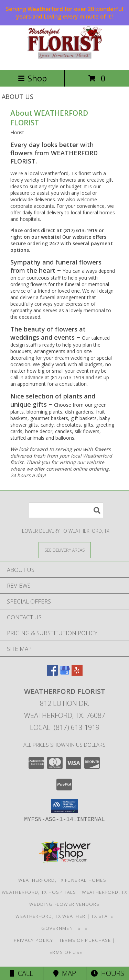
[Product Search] (66, 510)
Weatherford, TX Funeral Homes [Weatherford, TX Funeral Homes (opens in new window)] (62, 880)
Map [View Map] (65, 973)
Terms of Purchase (85, 940)
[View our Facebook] (52, 673)
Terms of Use (65, 952)
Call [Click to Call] (21, 973)
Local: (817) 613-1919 (65, 727)
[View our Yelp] (77, 673)
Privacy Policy (34, 940)
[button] (64, 806)
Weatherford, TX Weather (50, 916)
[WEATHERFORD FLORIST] (65, 60)
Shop (32, 78)
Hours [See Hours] (107, 973)
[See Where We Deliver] (65, 550)
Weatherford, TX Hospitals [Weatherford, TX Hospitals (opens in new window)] (39, 892)
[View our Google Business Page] (65, 673)
